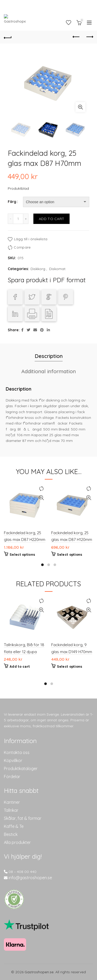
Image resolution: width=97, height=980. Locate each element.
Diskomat (57, 269)
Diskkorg (38, 269)
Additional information (48, 371)
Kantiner (12, 802)
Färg (12, 202)
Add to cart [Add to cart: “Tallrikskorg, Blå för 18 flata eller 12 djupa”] (20, 667)
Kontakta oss (17, 752)
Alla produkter (17, 842)
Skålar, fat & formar (23, 818)
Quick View (42, 498)
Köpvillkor (13, 760)
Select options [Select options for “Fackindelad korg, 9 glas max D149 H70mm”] (70, 667)
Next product (89, 37)
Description (49, 356)
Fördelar (12, 777)
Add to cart (51, 219)
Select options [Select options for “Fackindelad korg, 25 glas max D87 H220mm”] (22, 555)
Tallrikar (11, 810)
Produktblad (18, 188)
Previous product (76, 37)
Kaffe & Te (14, 826)
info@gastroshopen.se (30, 878)
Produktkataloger (21, 769)
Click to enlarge (80, 107)
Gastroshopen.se (39, 972)
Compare (22, 247)
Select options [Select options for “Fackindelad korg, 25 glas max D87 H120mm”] (70, 555)
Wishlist (69, 23)
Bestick (11, 834)
